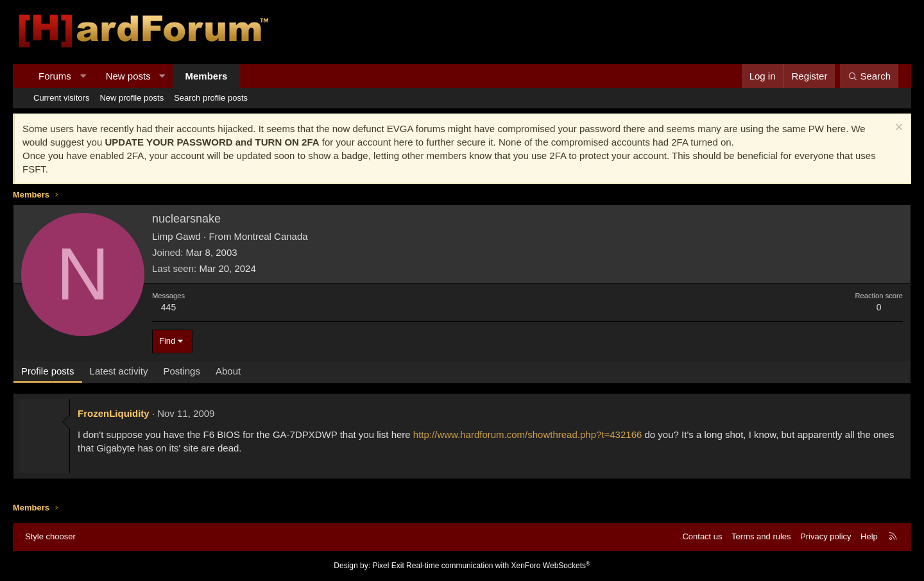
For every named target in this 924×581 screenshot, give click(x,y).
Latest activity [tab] (119, 371)
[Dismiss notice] (897, 129)
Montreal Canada (271, 236)
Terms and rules (761, 536)
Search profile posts (211, 98)
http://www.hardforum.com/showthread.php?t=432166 (527, 434)
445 (168, 307)
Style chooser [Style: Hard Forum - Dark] (50, 536)
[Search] (869, 76)
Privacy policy (826, 536)
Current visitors (61, 98)
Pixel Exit (388, 566)
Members (207, 76)
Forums (55, 76)
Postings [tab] (182, 371)
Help (869, 536)
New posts (128, 76)
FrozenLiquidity (114, 413)
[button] (82, 76)
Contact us (702, 536)
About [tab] (228, 371)
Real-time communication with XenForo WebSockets (498, 566)
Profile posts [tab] (48, 371)
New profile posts (132, 98)
